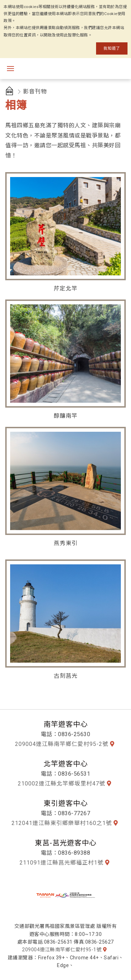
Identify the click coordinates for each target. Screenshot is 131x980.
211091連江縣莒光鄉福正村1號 (61, 863)
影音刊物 (35, 91)
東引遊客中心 (66, 803)
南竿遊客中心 (66, 724)
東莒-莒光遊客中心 (66, 843)
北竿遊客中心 (66, 764)
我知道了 (112, 48)
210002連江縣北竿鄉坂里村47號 (61, 784)
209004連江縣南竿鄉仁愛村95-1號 (62, 950)
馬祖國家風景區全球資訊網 (66, 895)
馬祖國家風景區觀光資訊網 (73, 69)
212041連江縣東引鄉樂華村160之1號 (62, 823)
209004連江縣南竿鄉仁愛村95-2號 (62, 744)
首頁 (10, 92)
